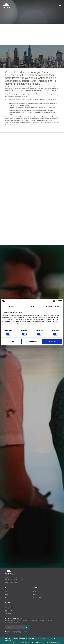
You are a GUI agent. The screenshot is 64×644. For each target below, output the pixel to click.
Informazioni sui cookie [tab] (53, 306)
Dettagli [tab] (32, 306)
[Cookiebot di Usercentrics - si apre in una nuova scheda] (54, 301)
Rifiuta (12, 341)
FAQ (6, 597)
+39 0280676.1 (11, 581)
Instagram (9, 608)
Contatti (34, 595)
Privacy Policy (14, 642)
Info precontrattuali (37, 642)
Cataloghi (34, 592)
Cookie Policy (25, 642)
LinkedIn (9, 611)
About (7, 592)
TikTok (8, 614)
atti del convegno (14, 125)
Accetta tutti (52, 341)
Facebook (9, 605)
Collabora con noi (36, 597)
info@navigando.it (13, 583)
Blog (7, 595)
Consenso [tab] (11, 306)
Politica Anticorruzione (52, 642)
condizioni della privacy (20, 631)
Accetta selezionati (32, 341)
